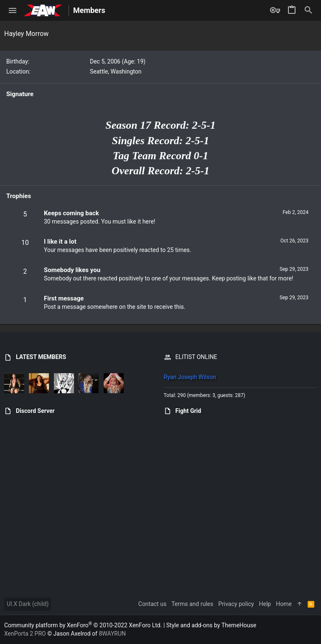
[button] (13, 10)
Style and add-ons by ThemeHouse (211, 625)
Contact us (152, 604)
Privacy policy (236, 604)
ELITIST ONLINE (196, 357)
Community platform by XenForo (83, 625)
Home (284, 604)
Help (265, 604)
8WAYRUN (112, 634)
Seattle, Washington (116, 71)
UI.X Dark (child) (28, 604)
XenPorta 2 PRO (25, 634)
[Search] (308, 10)
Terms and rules (192, 604)
